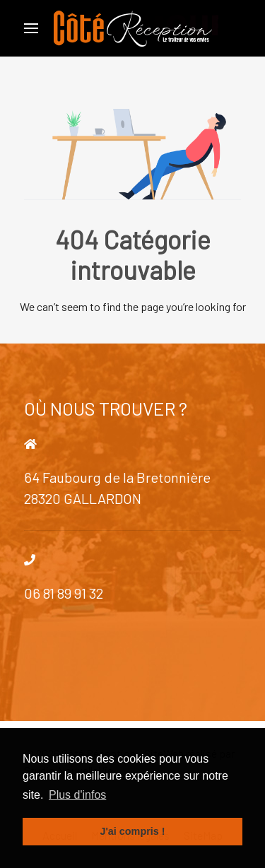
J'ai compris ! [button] (132, 831)
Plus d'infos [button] (77, 795)
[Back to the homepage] (133, 28)
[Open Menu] (31, 28)
